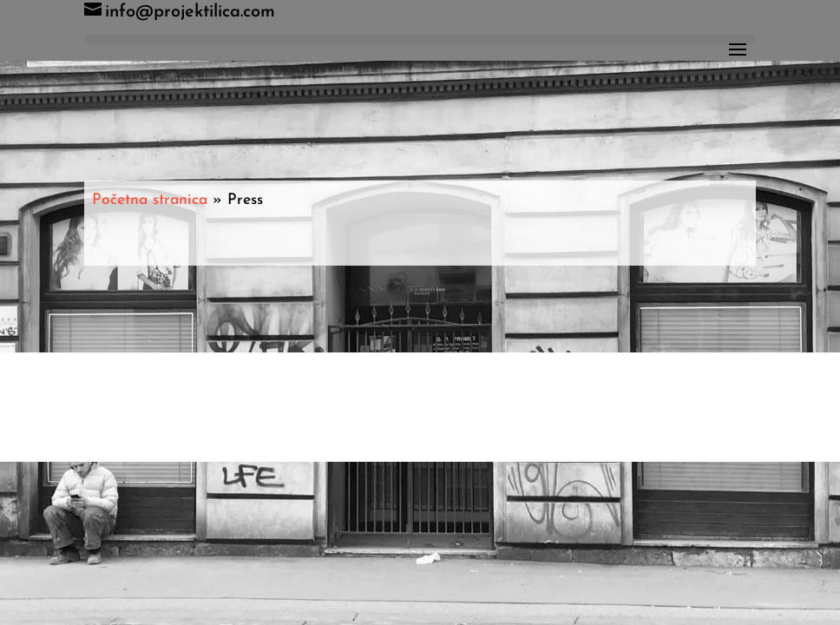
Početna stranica (150, 200)
